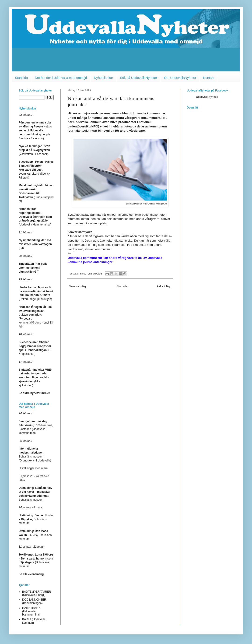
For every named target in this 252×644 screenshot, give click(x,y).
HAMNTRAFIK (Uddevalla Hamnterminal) (31, 611)
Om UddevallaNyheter (180, 78)
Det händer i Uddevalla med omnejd (61, 78)
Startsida (21, 78)
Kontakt (209, 78)
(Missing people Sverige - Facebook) (35, 130)
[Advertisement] (126, 61)
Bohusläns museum (36, 519)
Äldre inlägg (164, 286)
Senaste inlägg (78, 286)
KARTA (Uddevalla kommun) (34, 621)
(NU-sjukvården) (35, 378)
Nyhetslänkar (104, 78)
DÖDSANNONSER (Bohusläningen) (34, 601)
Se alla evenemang (31, 574)
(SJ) (35, 244)
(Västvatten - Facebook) (35, 150)
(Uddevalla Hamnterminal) (35, 217)
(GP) (33, 268)
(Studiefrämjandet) (36, 193)
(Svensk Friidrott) (36, 170)
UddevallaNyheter (207, 97)
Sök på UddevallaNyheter (138, 78)
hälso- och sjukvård (91, 274)
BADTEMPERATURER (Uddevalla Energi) (37, 593)
